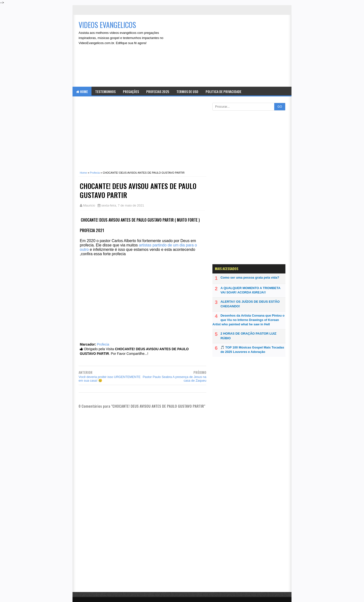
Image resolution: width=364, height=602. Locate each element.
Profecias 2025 (158, 91)
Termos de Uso (187, 91)
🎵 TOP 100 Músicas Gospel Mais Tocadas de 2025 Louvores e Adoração (252, 350)
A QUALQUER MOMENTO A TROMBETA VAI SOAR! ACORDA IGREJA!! (250, 290)
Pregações (131, 91)
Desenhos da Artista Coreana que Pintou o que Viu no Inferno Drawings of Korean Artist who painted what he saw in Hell (248, 320)
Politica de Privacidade (223, 91)
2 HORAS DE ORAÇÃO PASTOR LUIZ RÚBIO (248, 336)
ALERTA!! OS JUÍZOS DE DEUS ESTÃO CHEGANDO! (250, 304)
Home (82, 91)
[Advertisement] (232, 51)
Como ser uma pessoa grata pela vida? (250, 277)
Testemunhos (105, 91)
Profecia (103, 344)
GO (280, 107)
